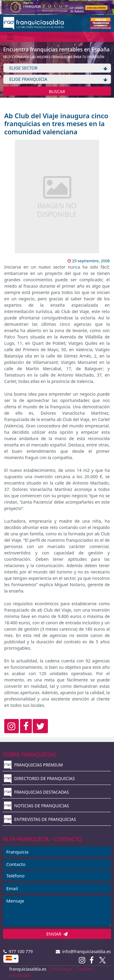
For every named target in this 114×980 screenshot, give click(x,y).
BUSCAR (57, 91)
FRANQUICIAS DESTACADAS (37, 792)
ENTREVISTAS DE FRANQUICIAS (40, 819)
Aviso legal (62, 969)
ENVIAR (57, 934)
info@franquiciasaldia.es (83, 951)
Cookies (84, 969)
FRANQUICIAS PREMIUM (33, 765)
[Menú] (10, 37)
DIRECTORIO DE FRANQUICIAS (39, 778)
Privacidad (20, 975)
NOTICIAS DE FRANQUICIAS (37, 806)
